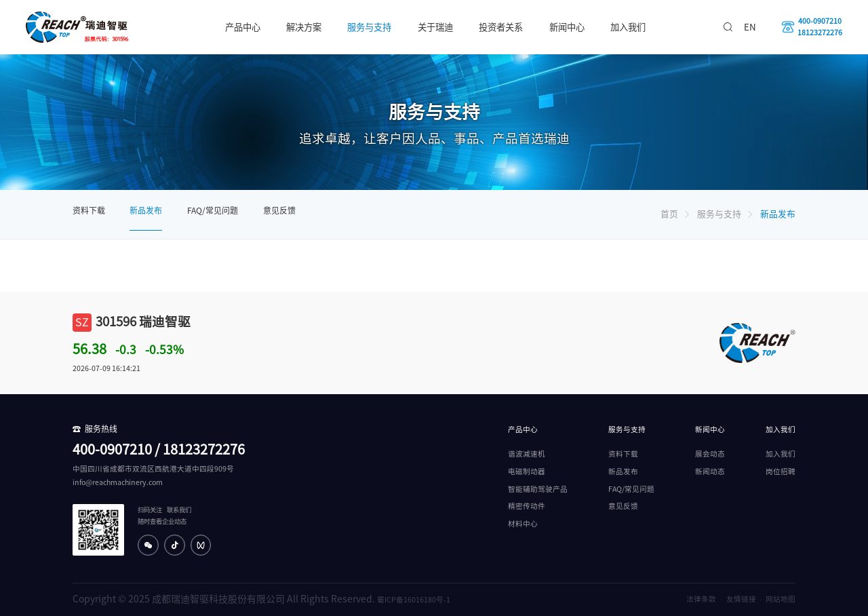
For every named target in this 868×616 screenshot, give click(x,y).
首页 (669, 214)
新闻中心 (567, 27)
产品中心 (243, 27)
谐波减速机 (527, 454)
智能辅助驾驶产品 (538, 489)
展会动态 (710, 454)
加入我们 (628, 27)
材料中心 (523, 524)
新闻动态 (710, 471)
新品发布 (146, 210)
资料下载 (89, 210)
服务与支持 (369, 27)
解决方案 (304, 27)
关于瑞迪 (435, 27)
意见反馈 (279, 210)
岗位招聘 (781, 471)
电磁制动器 (527, 471)
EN (750, 27)
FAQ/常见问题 (213, 210)
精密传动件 (527, 506)
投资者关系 (501, 27)
